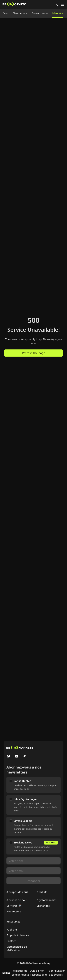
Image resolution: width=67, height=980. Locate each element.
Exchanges (43, 906)
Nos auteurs (14, 911)
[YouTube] (16, 757)
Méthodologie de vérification (17, 948)
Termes (6, 973)
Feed (6, 13)
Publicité (12, 930)
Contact (11, 941)
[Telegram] (24, 757)
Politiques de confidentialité (20, 973)
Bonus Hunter (40, 13)
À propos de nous (17, 900)
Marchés (58, 13)
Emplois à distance (18, 935)
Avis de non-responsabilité (39, 973)
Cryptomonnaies (47, 900)
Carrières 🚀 (14, 906)
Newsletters (20, 13)
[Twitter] (9, 757)
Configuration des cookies (57, 973)
